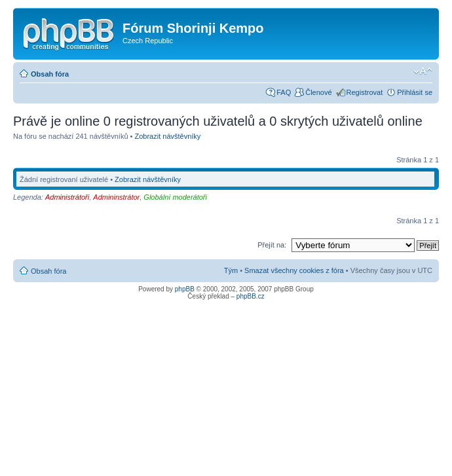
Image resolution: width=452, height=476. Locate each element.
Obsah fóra (50, 74)
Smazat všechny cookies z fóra (294, 270)
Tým (231, 270)
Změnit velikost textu (423, 71)
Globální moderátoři (175, 197)
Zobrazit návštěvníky (167, 136)
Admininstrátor (116, 197)
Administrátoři (67, 197)
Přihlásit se (415, 92)
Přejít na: (272, 245)
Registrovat (365, 92)
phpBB (185, 289)
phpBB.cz (251, 296)
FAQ (284, 92)
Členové (318, 92)
